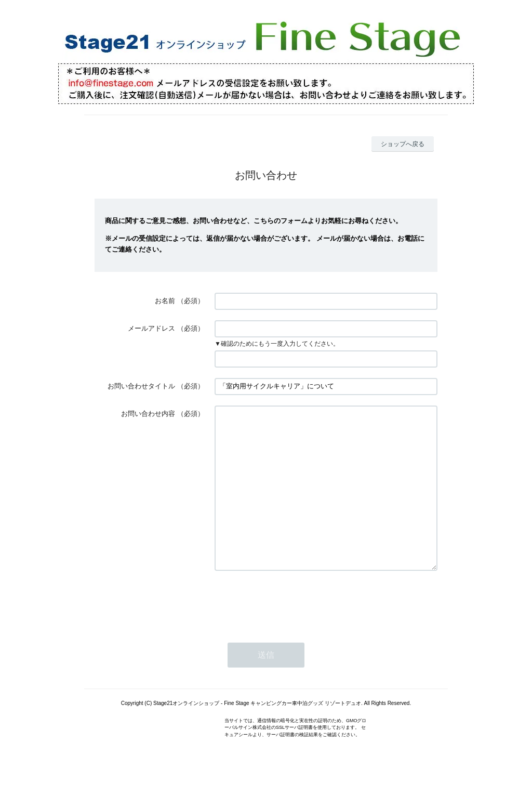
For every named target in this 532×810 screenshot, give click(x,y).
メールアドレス (151, 328)
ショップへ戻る (403, 144)
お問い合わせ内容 (148, 414)
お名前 (165, 301)
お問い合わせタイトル (141, 386)
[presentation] (294, 633)
